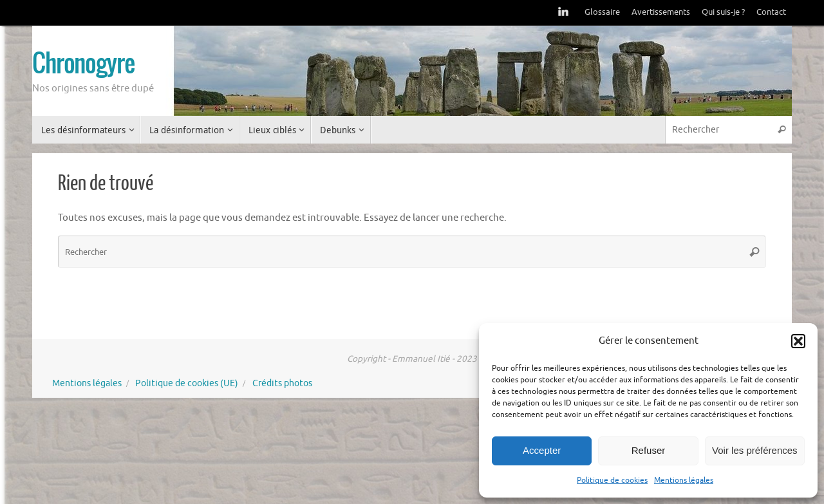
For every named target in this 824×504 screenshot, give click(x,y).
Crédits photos (282, 383)
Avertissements (661, 12)
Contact (771, 12)
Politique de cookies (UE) (187, 383)
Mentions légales (684, 480)
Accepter (542, 450)
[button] (798, 341)
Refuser (649, 450)
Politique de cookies (612, 480)
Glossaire (602, 12)
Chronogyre (83, 65)
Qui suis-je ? (723, 12)
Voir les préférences (755, 450)
